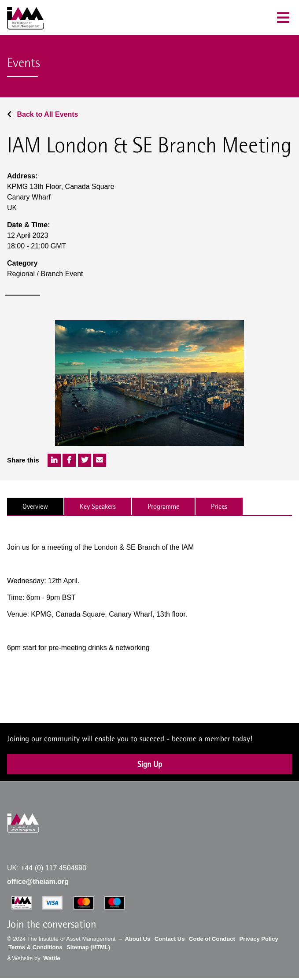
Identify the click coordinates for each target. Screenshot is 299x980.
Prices (219, 506)
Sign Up (150, 764)
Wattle (52, 958)
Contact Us (170, 939)
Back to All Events (42, 114)
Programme (163, 506)
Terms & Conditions (35, 947)
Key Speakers (98, 506)
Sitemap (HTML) (88, 947)
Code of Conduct (212, 939)
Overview (35, 506)
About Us (137, 939)
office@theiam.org (38, 882)
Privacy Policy (258, 939)
